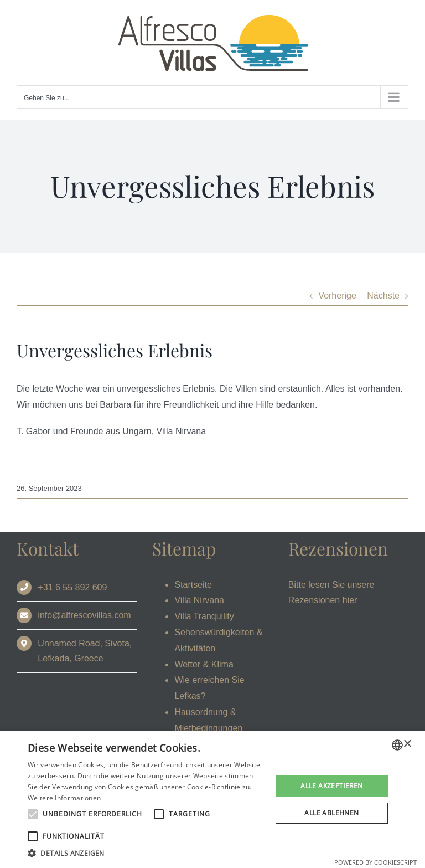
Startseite (193, 585)
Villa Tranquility (204, 616)
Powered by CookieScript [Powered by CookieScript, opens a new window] (375, 862)
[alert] (212, 800)
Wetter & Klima (204, 664)
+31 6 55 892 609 (72, 587)
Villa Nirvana (199, 600)
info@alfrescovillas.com (84, 615)
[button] (146, 854)
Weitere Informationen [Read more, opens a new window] (64, 798)
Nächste (383, 296)
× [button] (407, 744)
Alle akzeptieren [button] (331, 786)
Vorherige (337, 296)
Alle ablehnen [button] (331, 813)
